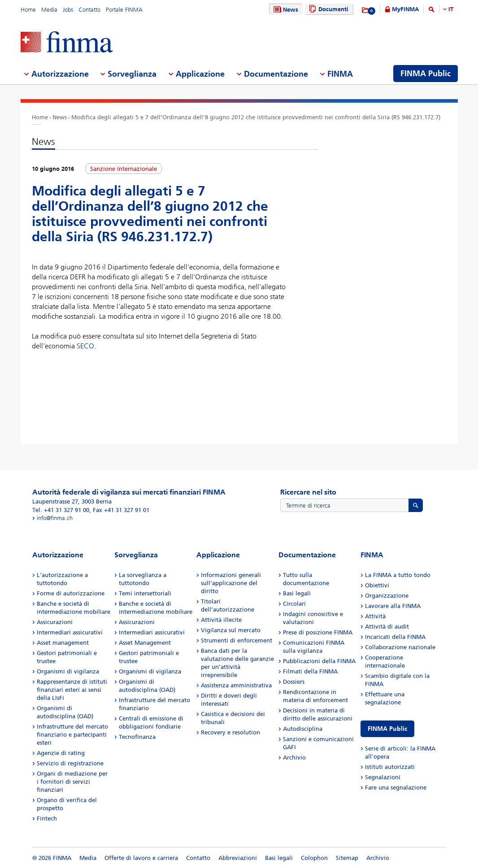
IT (451, 9)
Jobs (68, 10)
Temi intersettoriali (145, 593)
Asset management (63, 643)
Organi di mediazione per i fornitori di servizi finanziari (72, 782)
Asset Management (145, 643)
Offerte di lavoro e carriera (141, 858)
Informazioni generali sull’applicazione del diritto (231, 583)
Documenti (328, 9)
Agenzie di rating (61, 753)
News (285, 10)
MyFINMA (405, 9)
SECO (85, 346)
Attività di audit (387, 627)
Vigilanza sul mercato (231, 630)
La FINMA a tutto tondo (398, 575)
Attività (375, 616)
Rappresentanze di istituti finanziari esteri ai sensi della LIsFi (72, 690)
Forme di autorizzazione (71, 593)
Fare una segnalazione (396, 788)
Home (28, 10)
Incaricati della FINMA (395, 637)
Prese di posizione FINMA (318, 632)
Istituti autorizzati (390, 767)
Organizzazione (387, 596)
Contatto (89, 10)
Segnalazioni (383, 777)
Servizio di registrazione (70, 763)
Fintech (47, 818)
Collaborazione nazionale (400, 647)
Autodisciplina (303, 729)
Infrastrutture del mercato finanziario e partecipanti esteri (72, 735)
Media (49, 10)
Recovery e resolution (230, 732)
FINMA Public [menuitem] (426, 74)
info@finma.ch (55, 518)
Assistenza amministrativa (236, 685)
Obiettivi (377, 585)
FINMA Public (387, 729)
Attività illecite (221, 620)
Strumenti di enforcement (237, 640)
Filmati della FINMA (310, 671)
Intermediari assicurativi (70, 632)
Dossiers (294, 682)
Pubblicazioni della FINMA (319, 661)
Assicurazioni (55, 622)
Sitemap (347, 858)
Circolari (294, 604)
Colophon (314, 858)
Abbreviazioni (238, 858)
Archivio (294, 757)
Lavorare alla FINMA (393, 606)
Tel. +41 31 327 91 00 (61, 510)
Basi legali (297, 593)
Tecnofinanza (137, 737)
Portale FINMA (124, 10)
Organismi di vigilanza (68, 671)
